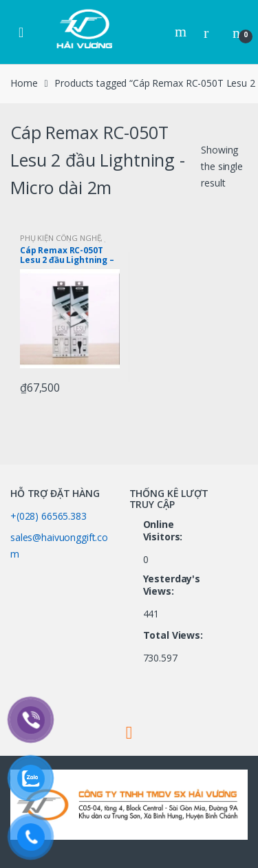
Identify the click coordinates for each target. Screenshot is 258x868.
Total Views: (174, 635)
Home (24, 83)
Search (182, 32)
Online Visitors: (164, 531)
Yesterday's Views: (172, 585)
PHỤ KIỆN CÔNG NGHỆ (60, 238)
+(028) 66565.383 (49, 516)
